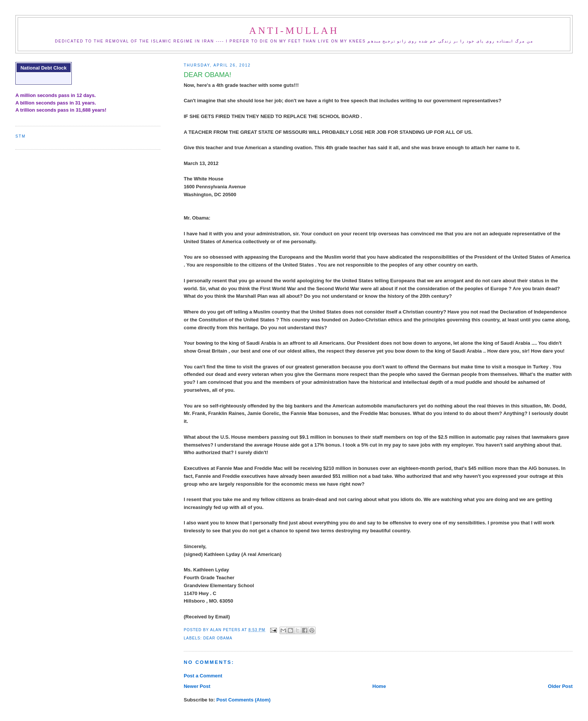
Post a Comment (203, 676)
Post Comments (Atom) (243, 700)
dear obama (218, 638)
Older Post (560, 686)
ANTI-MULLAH (294, 31)
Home (379, 686)
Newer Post (197, 686)
